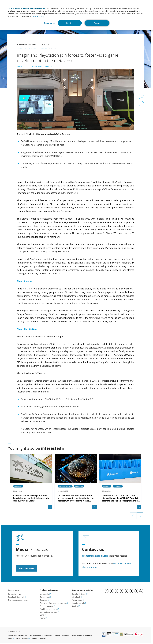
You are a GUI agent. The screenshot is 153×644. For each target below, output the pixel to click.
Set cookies (49, 23)
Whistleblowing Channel (39, 639)
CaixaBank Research (17, 597)
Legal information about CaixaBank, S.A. (41, 636)
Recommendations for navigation (81, 636)
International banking (50, 612)
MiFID (43, 615)
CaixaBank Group (80, 594)
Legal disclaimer (22, 636)
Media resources (27, 568)
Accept (97, 23)
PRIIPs (43, 618)
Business (44, 600)
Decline (70, 23)
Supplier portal (79, 603)
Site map (57, 636)
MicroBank (77, 597)
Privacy (11, 639)
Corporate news (14, 594)
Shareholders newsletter (18, 600)
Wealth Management (49, 609)
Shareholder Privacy (23, 639)
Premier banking (47, 606)
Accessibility (66, 636)
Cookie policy (38, 16)
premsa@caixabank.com (95, 556)
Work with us (78, 600)
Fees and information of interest (54, 603)
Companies (45, 597)
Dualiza (76, 606)
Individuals (45, 594)
